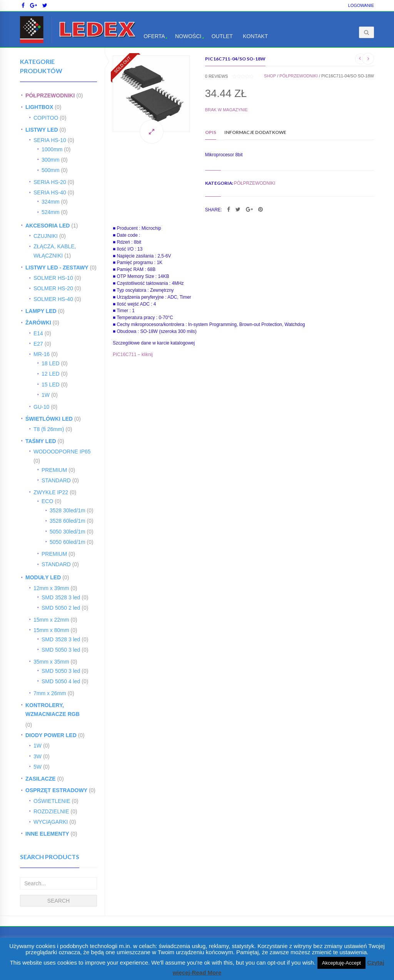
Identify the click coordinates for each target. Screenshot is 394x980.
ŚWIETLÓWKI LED (49, 419)
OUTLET (222, 36)
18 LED (51, 363)
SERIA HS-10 (50, 140)
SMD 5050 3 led (61, 650)
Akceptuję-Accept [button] (341, 963)
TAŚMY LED (41, 441)
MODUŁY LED (43, 577)
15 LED (51, 385)
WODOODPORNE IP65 (62, 452)
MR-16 (42, 354)
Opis (211, 132)
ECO (47, 501)
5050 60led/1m (68, 542)
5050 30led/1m (68, 532)
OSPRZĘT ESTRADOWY (56, 790)
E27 (38, 344)
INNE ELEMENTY (47, 834)
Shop (270, 76)
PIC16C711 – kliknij (133, 355)
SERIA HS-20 (50, 182)
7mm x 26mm (50, 693)
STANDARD (56, 480)
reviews (217, 76)
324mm (51, 202)
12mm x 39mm (51, 588)
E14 (38, 333)
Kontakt (255, 36)
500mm (51, 170)
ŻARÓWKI (38, 323)
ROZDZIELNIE (51, 811)
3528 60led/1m (68, 521)
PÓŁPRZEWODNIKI (50, 95)
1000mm (52, 149)
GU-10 (41, 407)
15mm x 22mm (51, 620)
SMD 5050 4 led (61, 681)
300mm (51, 160)
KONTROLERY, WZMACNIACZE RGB (53, 710)
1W (46, 395)
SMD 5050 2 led (61, 608)
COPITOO (46, 118)
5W (38, 767)
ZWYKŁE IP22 (51, 492)
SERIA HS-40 (50, 192)
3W (38, 756)
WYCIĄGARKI (51, 822)
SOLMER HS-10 (53, 278)
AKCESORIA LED (48, 226)
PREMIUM (54, 470)
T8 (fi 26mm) (49, 429)
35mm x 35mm (51, 662)
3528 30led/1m (68, 510)
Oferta (154, 36)
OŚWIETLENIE (52, 801)
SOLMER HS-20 (53, 288)
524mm (51, 212)
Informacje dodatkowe (255, 132)
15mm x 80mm (51, 630)
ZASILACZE (41, 779)
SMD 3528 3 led (61, 597)
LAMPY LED (41, 311)
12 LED (51, 374)
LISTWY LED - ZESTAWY (57, 268)
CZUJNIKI (46, 236)
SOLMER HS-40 (53, 299)
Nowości (188, 36)
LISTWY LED (42, 130)
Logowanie (361, 5)
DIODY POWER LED (51, 735)
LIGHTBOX (39, 107)
